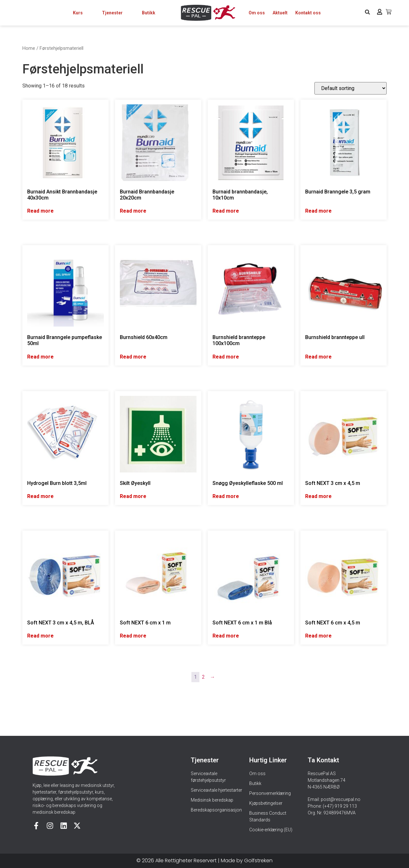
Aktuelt (280, 13)
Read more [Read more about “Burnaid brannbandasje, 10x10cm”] (226, 211)
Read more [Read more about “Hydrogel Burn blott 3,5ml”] (40, 496)
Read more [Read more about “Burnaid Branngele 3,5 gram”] (318, 211)
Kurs (78, 13)
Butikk (149, 13)
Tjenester (112, 13)
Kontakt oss (308, 13)
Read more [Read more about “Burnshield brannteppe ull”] (318, 357)
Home (29, 48)
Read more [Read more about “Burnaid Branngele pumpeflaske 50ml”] (40, 357)
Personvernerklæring (270, 793)
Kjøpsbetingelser (266, 803)
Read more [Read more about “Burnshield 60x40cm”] (133, 357)
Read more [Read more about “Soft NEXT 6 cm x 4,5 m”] (318, 636)
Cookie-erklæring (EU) (271, 830)
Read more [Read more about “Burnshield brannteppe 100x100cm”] (226, 357)
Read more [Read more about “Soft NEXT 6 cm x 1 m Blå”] (226, 636)
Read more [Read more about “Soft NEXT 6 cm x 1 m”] (133, 636)
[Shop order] (351, 88)
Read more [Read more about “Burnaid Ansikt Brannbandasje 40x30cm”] (40, 211)
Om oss (257, 13)
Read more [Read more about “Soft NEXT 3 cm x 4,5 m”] (318, 496)
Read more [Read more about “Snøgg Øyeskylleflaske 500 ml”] (226, 496)
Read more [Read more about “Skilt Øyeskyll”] (133, 496)
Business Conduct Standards (268, 816)
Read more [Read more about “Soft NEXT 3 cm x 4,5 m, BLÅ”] (40, 636)
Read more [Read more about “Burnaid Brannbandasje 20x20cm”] (133, 211)
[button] (367, 12)
